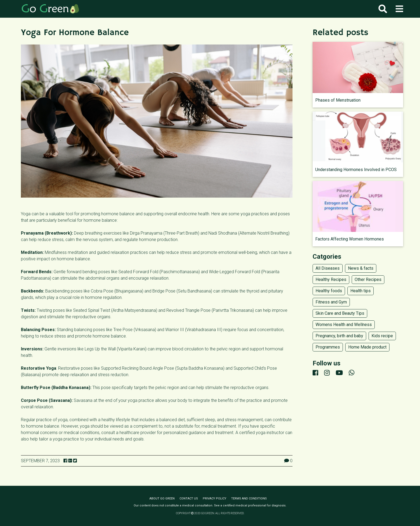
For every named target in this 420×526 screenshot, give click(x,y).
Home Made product (367, 347)
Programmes (328, 347)
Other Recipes (368, 279)
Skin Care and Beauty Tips (340, 313)
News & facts (361, 268)
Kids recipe (382, 336)
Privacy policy (215, 499)
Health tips (361, 291)
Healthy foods (329, 291)
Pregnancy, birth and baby (339, 336)
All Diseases (328, 268)
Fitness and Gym (331, 302)
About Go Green (162, 499)
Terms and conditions (249, 499)
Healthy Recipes (331, 279)
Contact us (189, 499)
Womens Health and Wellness (344, 325)
